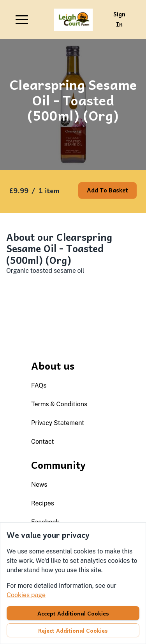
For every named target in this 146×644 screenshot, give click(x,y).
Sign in (119, 19)
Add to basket (107, 190)
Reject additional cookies (73, 630)
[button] (22, 20)
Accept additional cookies (73, 613)
